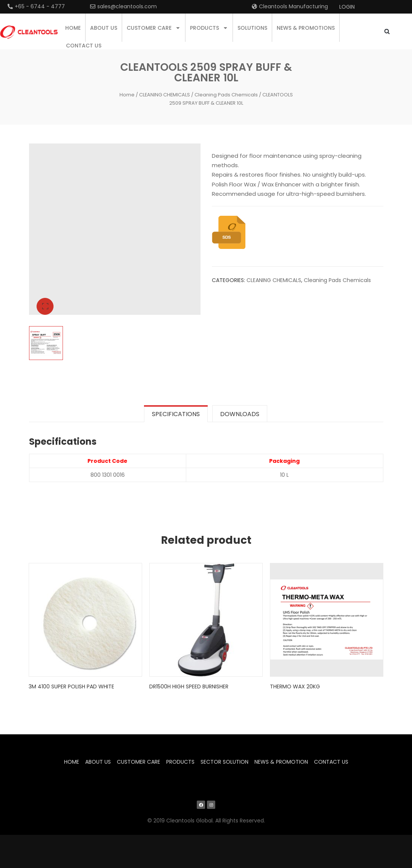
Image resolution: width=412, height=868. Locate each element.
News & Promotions (306, 28)
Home (73, 28)
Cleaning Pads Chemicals (226, 95)
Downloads (240, 414)
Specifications (176, 414)
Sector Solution (224, 761)
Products (209, 28)
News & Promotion (281, 761)
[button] (387, 31)
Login (347, 7)
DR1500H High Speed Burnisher (189, 686)
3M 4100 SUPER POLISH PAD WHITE (72, 686)
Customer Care (154, 28)
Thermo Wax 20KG (295, 686)
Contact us (84, 46)
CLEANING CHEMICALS (165, 95)
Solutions (252, 28)
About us (104, 28)
